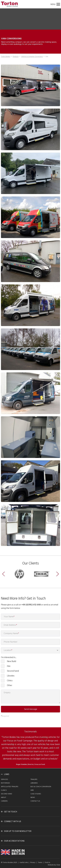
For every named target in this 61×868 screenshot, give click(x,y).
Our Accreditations (14, 841)
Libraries (11, 676)
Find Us (47, 863)
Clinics (10, 681)
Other (10, 685)
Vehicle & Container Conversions (32, 57)
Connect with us (13, 822)
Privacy (33, 863)
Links (7, 774)
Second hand (13, 671)
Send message (31, 709)
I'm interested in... (9, 657)
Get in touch (11, 812)
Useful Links (24, 863)
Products (16, 57)
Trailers (34, 779)
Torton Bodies (6, 57)
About (4, 797)
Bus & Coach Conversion (41, 787)
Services (4, 779)
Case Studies (36, 794)
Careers (4, 801)
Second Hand (7, 794)
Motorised (5, 783)
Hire (9, 666)
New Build (11, 661)
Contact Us (35, 801)
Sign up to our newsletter (18, 831)
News (33, 797)
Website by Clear (54, 865)
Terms (40, 863)
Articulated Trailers (10, 787)
